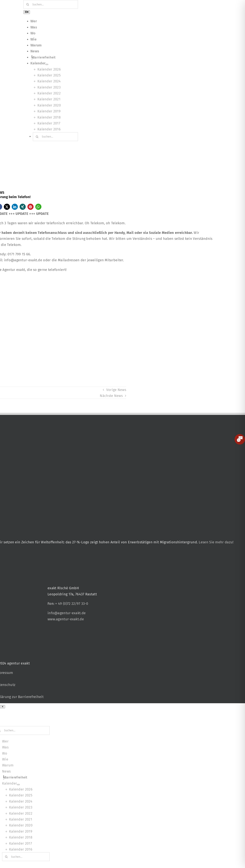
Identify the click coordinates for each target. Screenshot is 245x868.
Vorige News (116, 390)
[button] (7, 207)
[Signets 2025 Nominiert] (70, 629)
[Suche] (28, 4)
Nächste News (111, 396)
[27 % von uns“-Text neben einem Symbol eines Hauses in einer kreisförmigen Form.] (114, 418)
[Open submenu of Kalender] (47, 64)
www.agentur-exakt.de (66, 619)
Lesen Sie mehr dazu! (216, 542)
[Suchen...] (51, 4)
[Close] (3, 707)
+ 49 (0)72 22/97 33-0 (72, 604)
